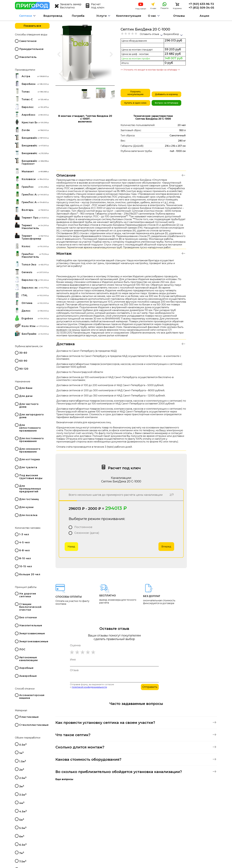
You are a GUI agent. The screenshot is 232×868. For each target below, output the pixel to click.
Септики (26, 16)
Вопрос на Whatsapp (167, 103)
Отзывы (179, 16)
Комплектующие (129, 16)
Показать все (32, 26)
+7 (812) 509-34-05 (201, 8)
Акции (204, 16)
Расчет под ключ (95, 6)
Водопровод (53, 16)
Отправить (150, 687)
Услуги (101, 16)
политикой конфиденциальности (89, 687)
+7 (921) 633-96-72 (201, 4)
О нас (152, 16)
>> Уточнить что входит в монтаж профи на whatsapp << (150, 70)
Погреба (78, 16)
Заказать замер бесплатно (68, 6)
